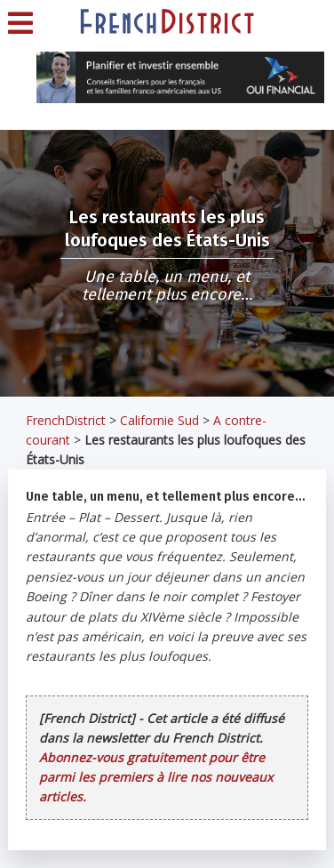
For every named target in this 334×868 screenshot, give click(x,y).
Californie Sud (159, 420)
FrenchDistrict (66, 420)
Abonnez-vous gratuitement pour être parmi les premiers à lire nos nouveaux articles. (156, 777)
